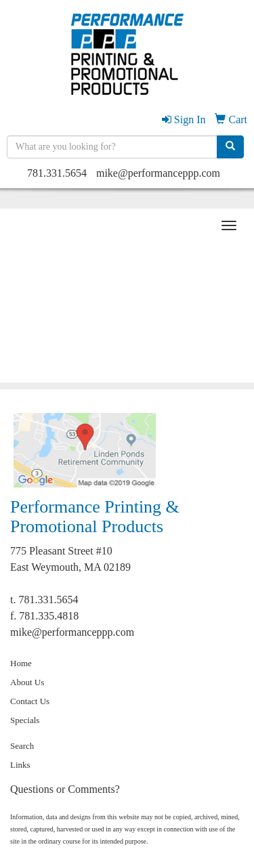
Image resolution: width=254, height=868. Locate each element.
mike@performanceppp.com (158, 173)
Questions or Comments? (65, 789)
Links (20, 765)
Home (21, 663)
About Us (27, 682)
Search (22, 746)
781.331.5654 (57, 173)
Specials (25, 720)
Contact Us (30, 701)
